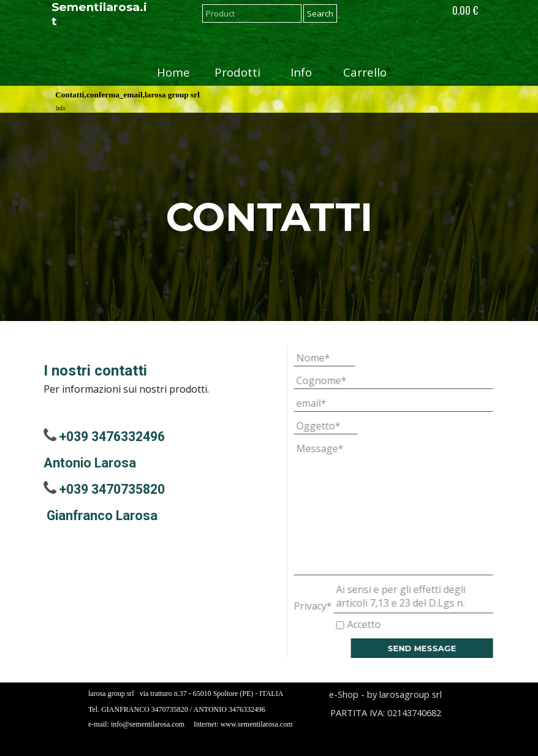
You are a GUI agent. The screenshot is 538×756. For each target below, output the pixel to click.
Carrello (365, 72)
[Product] (252, 13)
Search (320, 13)
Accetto (384, 624)
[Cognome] (413, 381)
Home (173, 72)
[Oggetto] (346, 426)
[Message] (413, 508)
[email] (413, 403)
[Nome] (344, 358)
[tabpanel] (269, 217)
